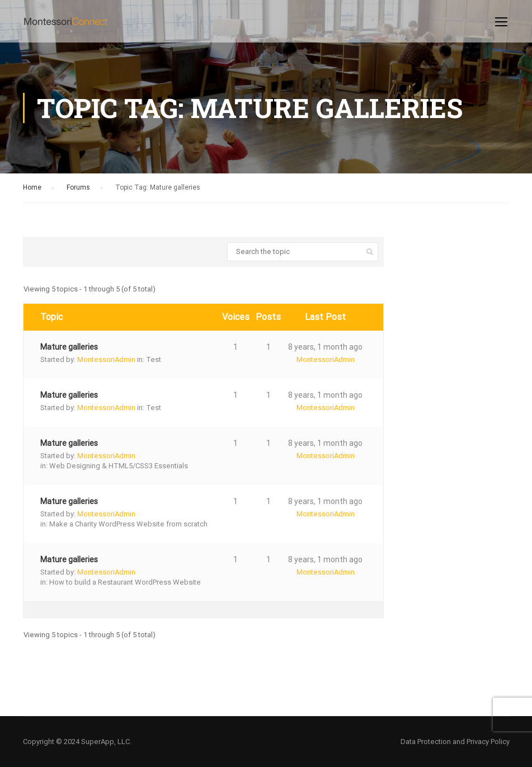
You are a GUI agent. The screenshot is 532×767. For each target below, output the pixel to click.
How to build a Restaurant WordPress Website (125, 582)
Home (32, 187)
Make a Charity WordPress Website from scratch (128, 524)
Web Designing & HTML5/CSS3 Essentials (119, 466)
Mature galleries (69, 347)
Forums (78, 187)
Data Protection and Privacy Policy (455, 742)
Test (154, 359)
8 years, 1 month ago (325, 347)
